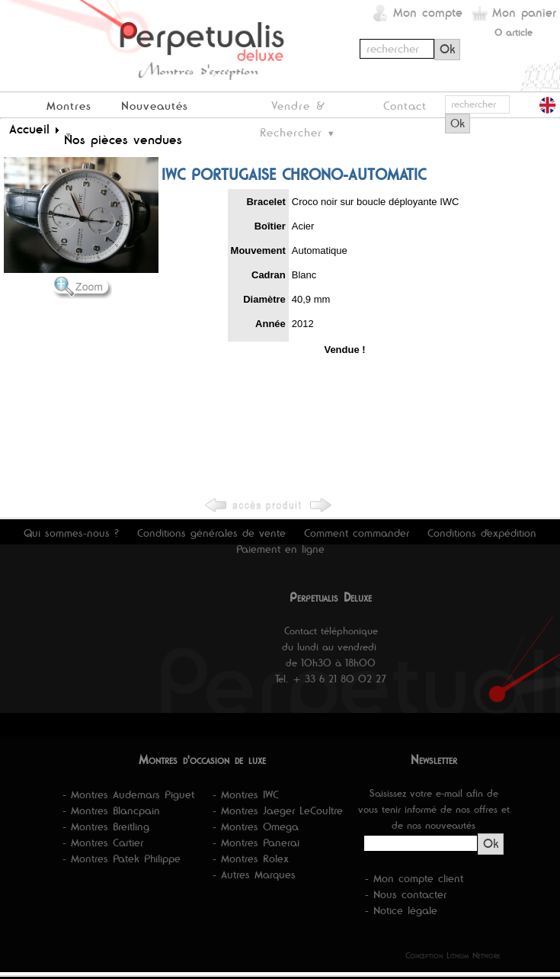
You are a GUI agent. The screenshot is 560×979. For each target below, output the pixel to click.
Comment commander (357, 533)
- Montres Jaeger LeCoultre (278, 810)
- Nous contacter (406, 894)
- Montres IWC (246, 794)
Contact (405, 106)
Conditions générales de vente (211, 533)
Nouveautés (155, 106)
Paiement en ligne (280, 549)
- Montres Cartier (103, 843)
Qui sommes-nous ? (71, 533)
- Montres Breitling (106, 827)
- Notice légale (401, 910)
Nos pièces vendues (123, 140)
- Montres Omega (256, 827)
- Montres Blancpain (111, 810)
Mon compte (428, 13)
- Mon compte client (414, 878)
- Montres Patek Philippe (122, 859)
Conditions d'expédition (482, 533)
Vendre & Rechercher (292, 108)
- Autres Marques (254, 875)
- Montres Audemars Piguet (128, 794)
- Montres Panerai (256, 843)
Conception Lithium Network (453, 955)
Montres (69, 106)
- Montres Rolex (251, 859)
